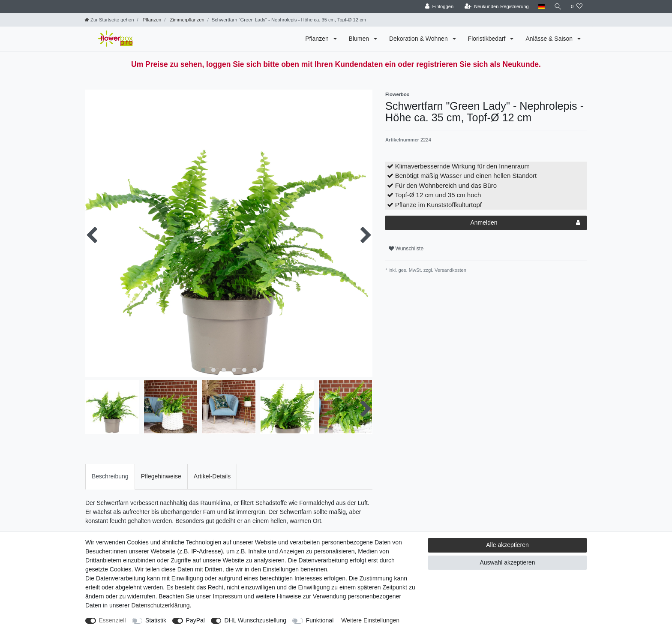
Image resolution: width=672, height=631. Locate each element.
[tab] (110, 476)
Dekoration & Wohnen (419, 39)
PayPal (195, 620)
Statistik (156, 620)
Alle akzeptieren (507, 545)
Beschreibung (110, 476)
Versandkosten (450, 270)
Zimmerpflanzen (186, 20)
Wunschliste (406, 249)
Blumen (360, 39)
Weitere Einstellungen (370, 620)
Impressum (227, 596)
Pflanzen (151, 20)
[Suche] (558, 7)
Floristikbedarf (488, 39)
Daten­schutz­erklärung (160, 605)
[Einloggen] (439, 7)
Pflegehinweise (161, 476)
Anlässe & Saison (550, 39)
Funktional (320, 620)
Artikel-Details (212, 476)
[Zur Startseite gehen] (109, 20)
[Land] (541, 7)
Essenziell (112, 620)
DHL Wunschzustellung (255, 620)
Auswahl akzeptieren (507, 562)
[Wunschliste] (577, 7)
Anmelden (525, 223)
